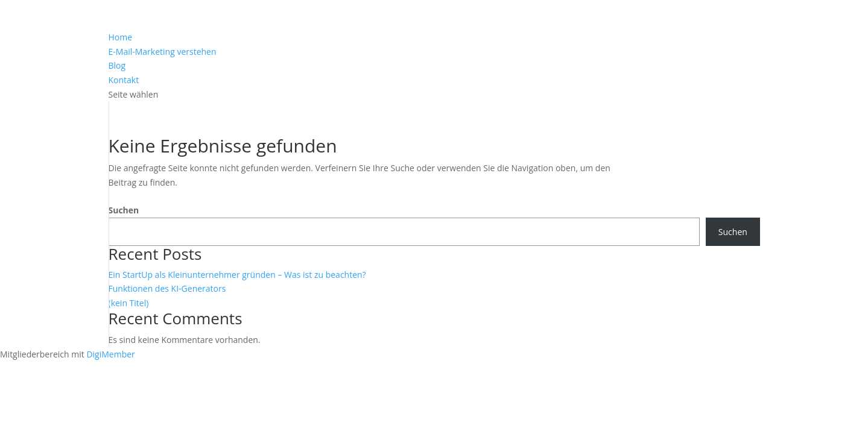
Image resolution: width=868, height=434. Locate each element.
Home (121, 37)
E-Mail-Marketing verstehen (163, 52)
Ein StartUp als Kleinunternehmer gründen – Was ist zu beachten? (237, 275)
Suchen (124, 210)
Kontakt (124, 80)
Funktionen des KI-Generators (167, 288)
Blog (117, 65)
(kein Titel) (129, 303)
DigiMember (110, 354)
